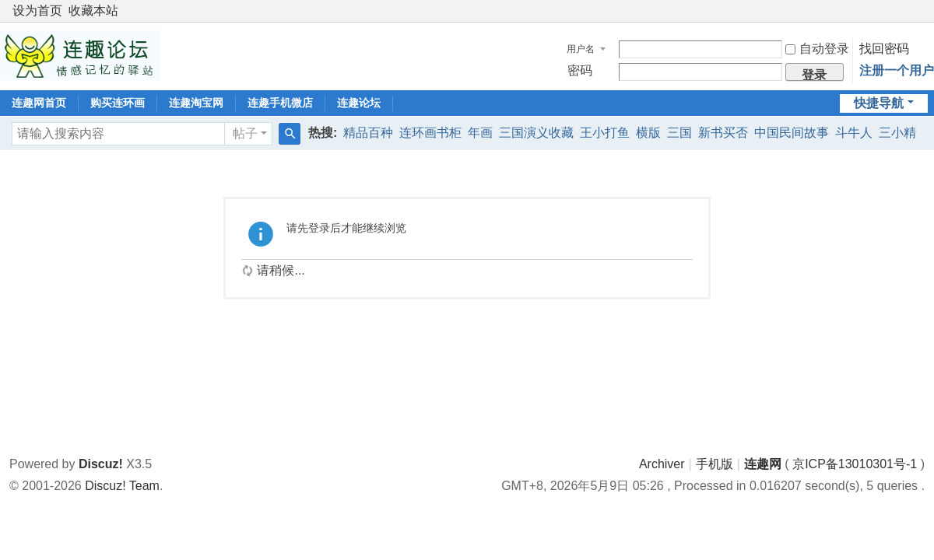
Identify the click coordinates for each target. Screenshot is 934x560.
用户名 (581, 49)
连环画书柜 (430, 133)
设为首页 (37, 10)
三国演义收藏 (536, 133)
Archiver (662, 464)
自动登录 (817, 49)
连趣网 (763, 464)
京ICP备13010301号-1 (855, 464)
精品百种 (368, 133)
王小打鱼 (605, 133)
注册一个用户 (897, 70)
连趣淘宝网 (196, 103)
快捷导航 (879, 103)
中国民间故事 (792, 133)
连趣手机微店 (280, 103)
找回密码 (884, 49)
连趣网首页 (39, 103)
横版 (648, 133)
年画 (480, 133)
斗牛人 (854, 133)
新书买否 (723, 133)
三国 (679, 133)
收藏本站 (93, 10)
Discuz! (101, 464)
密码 (580, 70)
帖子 (245, 133)
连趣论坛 (359, 103)
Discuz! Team (122, 486)
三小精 (897, 133)
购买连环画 (118, 103)
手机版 (715, 464)
